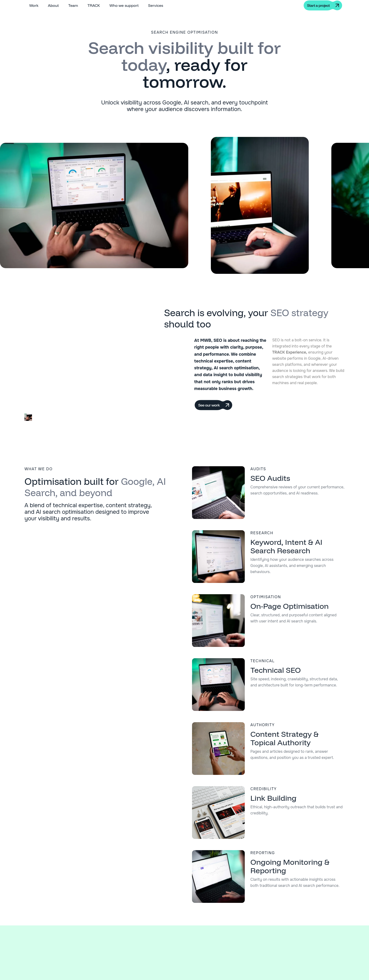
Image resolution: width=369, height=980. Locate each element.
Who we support (124, 5)
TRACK (94, 5)
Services (156, 5)
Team (73, 5)
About (53, 5)
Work (34, 5)
